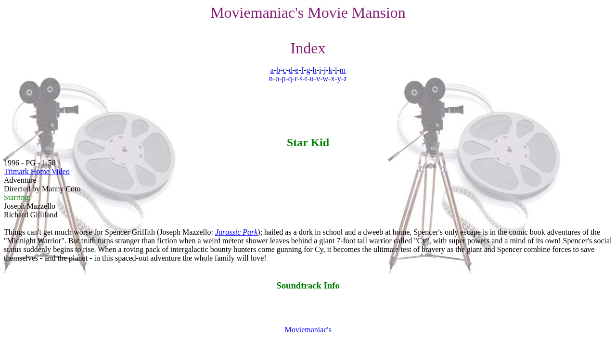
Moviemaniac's (308, 330)
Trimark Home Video (37, 171)
